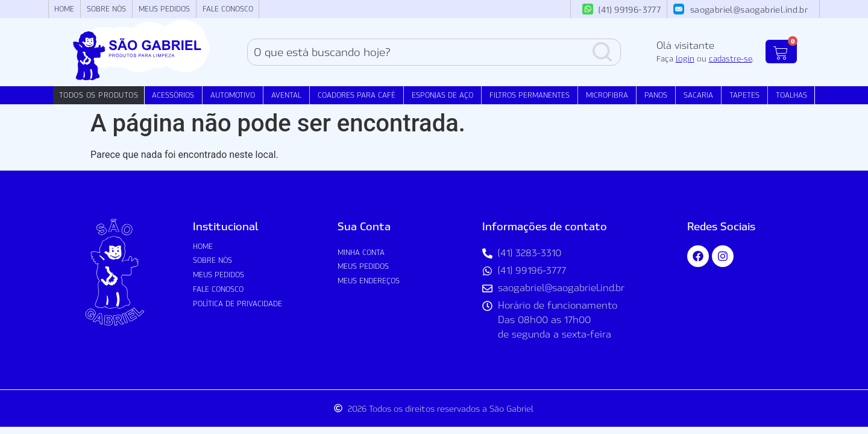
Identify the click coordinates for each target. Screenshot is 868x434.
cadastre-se (731, 58)
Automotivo (233, 95)
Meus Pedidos (164, 9)
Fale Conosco (228, 9)
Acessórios (173, 95)
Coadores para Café (357, 95)
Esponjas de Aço (442, 95)
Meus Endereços (369, 281)
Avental (286, 95)
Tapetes (744, 95)
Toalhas (791, 95)
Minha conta (361, 252)
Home (64, 9)
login (685, 58)
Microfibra (607, 95)
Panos (656, 95)
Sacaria (698, 95)
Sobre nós (106, 9)
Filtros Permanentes (530, 95)
